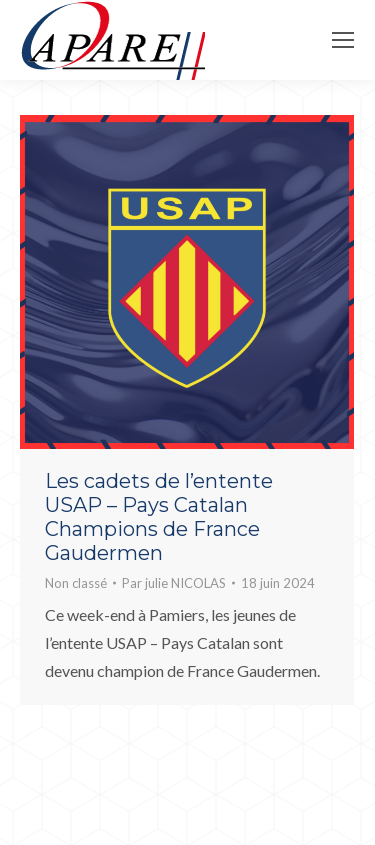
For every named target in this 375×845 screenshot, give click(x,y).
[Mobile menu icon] (343, 40)
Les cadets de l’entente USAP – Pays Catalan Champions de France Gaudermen (159, 517)
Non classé (76, 583)
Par (174, 583)
